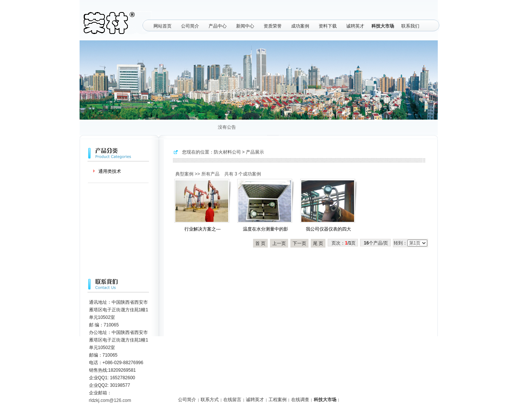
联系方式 (210, 400)
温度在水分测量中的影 (265, 229)
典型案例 (184, 174)
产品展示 (255, 152)
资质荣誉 (273, 26)
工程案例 (278, 400)
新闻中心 (245, 26)
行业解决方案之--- (203, 229)
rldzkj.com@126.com (110, 400)
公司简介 (190, 26)
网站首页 (163, 26)
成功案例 (300, 26)
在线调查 (300, 400)
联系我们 (410, 26)
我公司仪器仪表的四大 (328, 229)
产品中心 (218, 26)
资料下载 (328, 26)
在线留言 (232, 400)
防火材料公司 (227, 152)
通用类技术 (110, 171)
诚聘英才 (355, 26)
